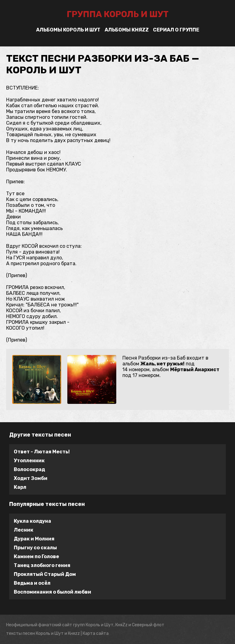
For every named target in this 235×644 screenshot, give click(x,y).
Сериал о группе (176, 30)
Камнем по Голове (36, 556)
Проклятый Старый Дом (45, 574)
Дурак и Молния (34, 539)
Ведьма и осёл (32, 583)
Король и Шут (50, 633)
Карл (20, 487)
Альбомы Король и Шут (68, 30)
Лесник (24, 530)
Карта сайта (96, 633)
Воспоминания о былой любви (52, 592)
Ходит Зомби (31, 478)
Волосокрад (29, 469)
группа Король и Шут (118, 14)
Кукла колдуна (32, 521)
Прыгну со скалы (35, 548)
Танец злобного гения (42, 565)
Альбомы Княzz (127, 30)
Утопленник (29, 461)
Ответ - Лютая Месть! (42, 452)
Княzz (74, 633)
